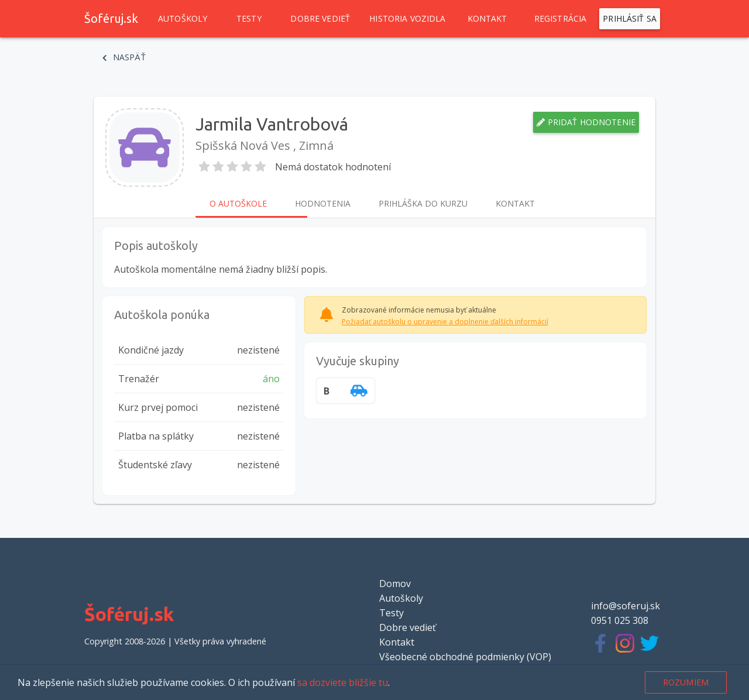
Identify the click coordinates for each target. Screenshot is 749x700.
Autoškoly (183, 19)
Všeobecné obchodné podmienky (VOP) (465, 657)
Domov (395, 584)
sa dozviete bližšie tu (343, 682)
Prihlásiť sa (630, 19)
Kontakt (487, 19)
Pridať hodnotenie (586, 122)
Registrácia (561, 19)
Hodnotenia (323, 204)
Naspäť (124, 57)
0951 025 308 (620, 620)
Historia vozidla (407, 19)
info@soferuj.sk (626, 606)
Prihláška (423, 204)
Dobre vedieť (320, 19)
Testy (249, 19)
